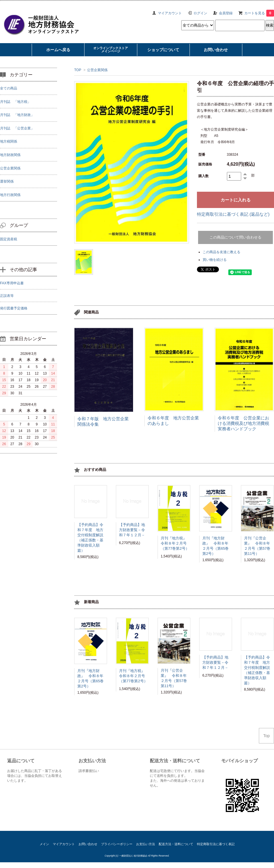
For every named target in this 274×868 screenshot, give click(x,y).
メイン (44, 844)
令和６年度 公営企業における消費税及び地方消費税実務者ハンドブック (243, 423)
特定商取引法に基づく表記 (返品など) (233, 214)
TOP (78, 70)
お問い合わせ (88, 844)
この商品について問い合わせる (235, 237)
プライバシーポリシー (117, 844)
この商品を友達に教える (221, 252)
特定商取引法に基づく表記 (216, 844)
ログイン (200, 13)
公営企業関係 (97, 70)
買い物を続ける (215, 260)
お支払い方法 (146, 844)
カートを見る (259, 13)
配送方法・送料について (176, 844)
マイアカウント (170, 13)
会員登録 (226, 13)
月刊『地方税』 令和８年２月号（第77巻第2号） (176, 544)
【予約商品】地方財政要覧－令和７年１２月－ (132, 531)
